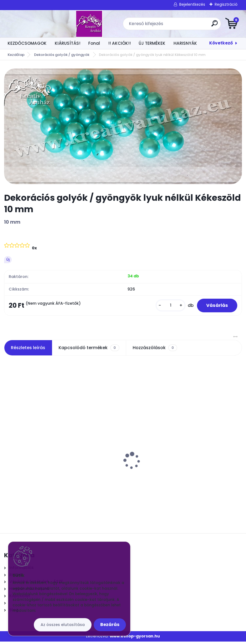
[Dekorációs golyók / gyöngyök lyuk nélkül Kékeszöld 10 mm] (123, 126)
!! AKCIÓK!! (119, 43)
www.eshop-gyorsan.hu (135, 639)
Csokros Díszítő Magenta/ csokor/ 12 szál (173, 463)
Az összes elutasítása (63, 625)
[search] (188, 26)
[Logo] (37, 24)
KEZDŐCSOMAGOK (27, 43)
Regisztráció (226, 4)
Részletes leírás (28, 350)
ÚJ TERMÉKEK (152, 43)
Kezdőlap (16, 55)
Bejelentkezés (192, 4)
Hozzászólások (155, 350)
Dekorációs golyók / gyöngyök (62, 55)
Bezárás (110, 624)
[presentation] (8, 454)
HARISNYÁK (185, 43)
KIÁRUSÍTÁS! (68, 43)
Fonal (94, 43)
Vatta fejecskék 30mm (32, 463)
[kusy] (167, 307)
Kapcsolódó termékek (89, 350)
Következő (221, 43)
